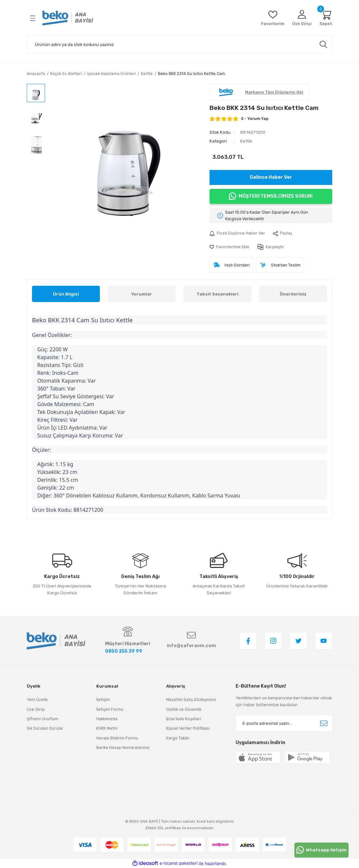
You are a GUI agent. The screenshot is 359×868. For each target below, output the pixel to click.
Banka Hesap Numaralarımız (123, 747)
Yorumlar (142, 294)
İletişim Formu (110, 709)
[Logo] (68, 18)
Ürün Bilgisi (66, 294)
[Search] (179, 44)
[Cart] (326, 18)
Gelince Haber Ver (271, 177)
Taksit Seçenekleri (218, 294)
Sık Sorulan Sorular (45, 728)
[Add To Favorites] (229, 247)
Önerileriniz (293, 294)
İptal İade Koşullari (184, 719)
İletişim (103, 700)
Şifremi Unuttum (43, 719)
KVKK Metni (107, 728)
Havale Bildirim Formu (117, 738)
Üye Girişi (36, 709)
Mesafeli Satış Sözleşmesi (191, 700)
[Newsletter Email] (284, 723)
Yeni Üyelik (37, 700)
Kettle (246, 141)
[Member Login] (302, 18)
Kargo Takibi (178, 738)
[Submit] (324, 723)
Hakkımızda (107, 719)
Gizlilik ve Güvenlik (184, 709)
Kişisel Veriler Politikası (188, 728)
